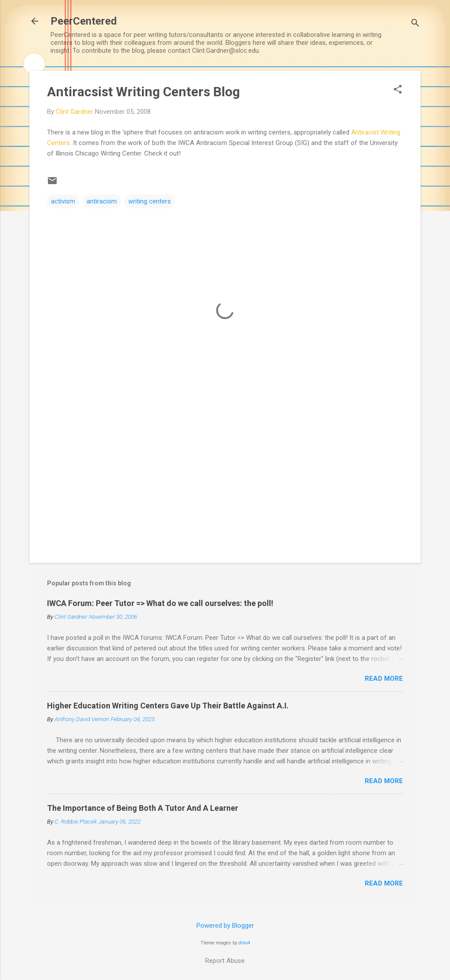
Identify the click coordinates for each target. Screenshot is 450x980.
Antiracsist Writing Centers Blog (143, 92)
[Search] (415, 24)
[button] (398, 90)
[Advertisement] (225, 481)
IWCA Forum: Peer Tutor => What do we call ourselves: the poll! (160, 603)
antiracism (102, 201)
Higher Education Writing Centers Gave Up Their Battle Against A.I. (168, 706)
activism (63, 201)
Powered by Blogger (225, 926)
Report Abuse (225, 961)
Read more (384, 679)
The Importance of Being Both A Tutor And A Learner (143, 808)
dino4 (244, 943)
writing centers (150, 201)
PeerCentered (84, 21)
